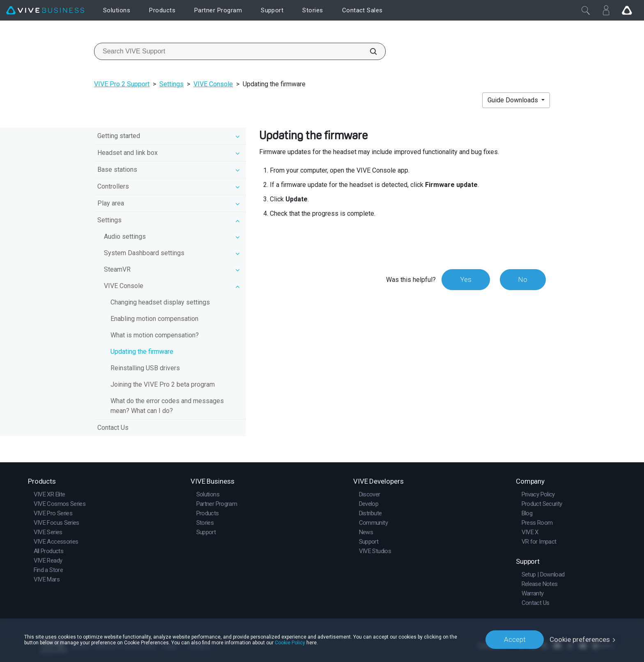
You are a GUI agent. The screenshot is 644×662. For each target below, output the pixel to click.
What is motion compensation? (155, 335)
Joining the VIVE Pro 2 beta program (163, 384)
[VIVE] (45, 10)
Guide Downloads (514, 100)
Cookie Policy (290, 642)
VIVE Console (213, 84)
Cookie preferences (580, 639)
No (523, 279)
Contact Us (113, 428)
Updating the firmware (142, 352)
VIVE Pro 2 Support (122, 84)
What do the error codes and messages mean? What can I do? (167, 406)
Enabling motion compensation (154, 319)
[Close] (586, 10)
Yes (465, 279)
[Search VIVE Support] (369, 51)
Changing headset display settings (160, 302)
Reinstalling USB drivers (145, 368)
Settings (171, 84)
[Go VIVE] (627, 10)
